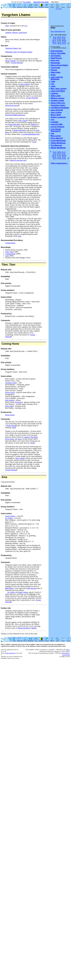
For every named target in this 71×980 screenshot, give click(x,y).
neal (34, 142)
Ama (7, 256)
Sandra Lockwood (58, 117)
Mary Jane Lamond (59, 89)
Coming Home (10, 243)
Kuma (53, 75)
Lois (52, 120)
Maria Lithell (56, 115)
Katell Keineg (56, 58)
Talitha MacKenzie (58, 143)
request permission (10, 653)
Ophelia (34, 628)
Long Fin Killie (57, 124)
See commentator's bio (58, 31)
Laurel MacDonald (58, 141)
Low (52, 133)
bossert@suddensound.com (15, 115)
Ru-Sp (64, 42)
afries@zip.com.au (12, 105)
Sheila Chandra (10, 61)
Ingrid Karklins (57, 51)
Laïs (52, 84)
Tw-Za (59, 43)
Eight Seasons (31, 588)
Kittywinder (55, 63)
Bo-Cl (64, 37)
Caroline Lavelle (11, 383)
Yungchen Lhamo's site (13, 48)
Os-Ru (59, 42)
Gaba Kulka (55, 72)
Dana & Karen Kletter (59, 65)
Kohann (54, 70)
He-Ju (54, 40)
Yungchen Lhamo (58, 105)
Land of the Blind (58, 91)
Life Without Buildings (60, 108)
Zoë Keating (56, 56)
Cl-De (55, 39)
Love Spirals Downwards (56, 130)
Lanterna (19, 402)
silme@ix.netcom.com (18, 160)
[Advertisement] (60, 16)
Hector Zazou (10, 392)
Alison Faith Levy (58, 103)
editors (68, 650)
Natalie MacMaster (58, 148)
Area (19, 439)
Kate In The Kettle (58, 53)
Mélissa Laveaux (58, 98)
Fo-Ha (63, 39)
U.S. (26, 26)
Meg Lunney (56, 136)
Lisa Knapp (55, 68)
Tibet (7, 26)
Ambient (8, 33)
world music (23, 33)
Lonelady (54, 122)
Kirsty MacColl (57, 138)
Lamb (53, 86)
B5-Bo (59, 37)
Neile (33, 443)
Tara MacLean (56, 145)
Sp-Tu (55, 43)
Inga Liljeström (57, 110)
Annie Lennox (10, 516)
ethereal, (15, 33)
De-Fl (59, 39)
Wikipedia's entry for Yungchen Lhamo (19, 52)
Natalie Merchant (14, 124)
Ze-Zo (64, 43)
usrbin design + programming (66, 654)
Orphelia (34, 124)
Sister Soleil (9, 406)
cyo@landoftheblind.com (30, 134)
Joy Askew (9, 518)
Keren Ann (55, 60)
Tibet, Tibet (9, 252)
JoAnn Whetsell (17, 63)
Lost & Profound (57, 127)
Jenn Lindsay (56, 112)
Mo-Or (54, 42)
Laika (53, 81)
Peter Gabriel (25, 84)
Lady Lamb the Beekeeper (57, 78)
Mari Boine (9, 588)
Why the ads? (59, 9)
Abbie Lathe (56, 96)
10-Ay (55, 37)
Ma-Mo (64, 40)
